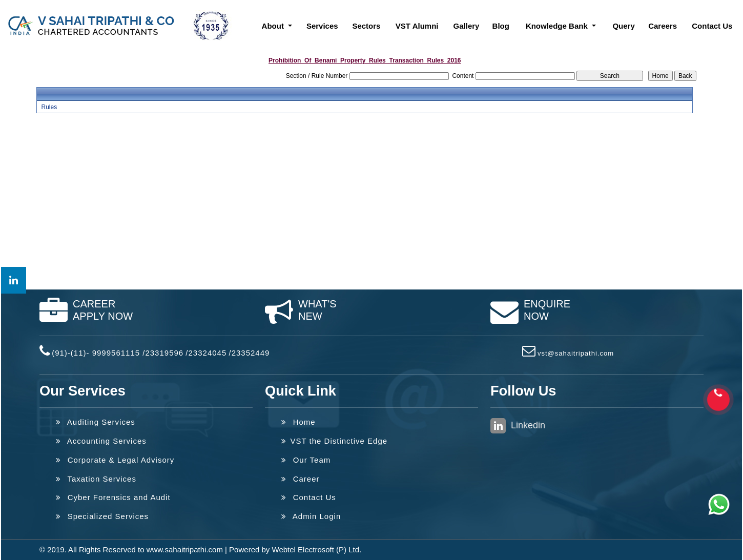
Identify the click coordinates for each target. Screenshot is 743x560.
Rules (49, 107)
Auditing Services (96, 422)
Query (623, 26)
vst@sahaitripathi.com (576, 353)
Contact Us (712, 26)
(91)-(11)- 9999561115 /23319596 (118, 353)
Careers (663, 26)
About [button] (274, 26)
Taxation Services (96, 479)
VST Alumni (417, 26)
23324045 (208, 353)
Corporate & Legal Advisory (115, 460)
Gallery (467, 26)
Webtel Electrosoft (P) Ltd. (317, 549)
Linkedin (518, 426)
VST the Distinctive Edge (334, 441)
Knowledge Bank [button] (558, 26)
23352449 (251, 353)
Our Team (306, 460)
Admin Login (311, 516)
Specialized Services (102, 516)
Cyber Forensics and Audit (113, 497)
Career (301, 479)
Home (298, 422)
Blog (501, 26)
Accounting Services (101, 441)
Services (322, 26)
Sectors (366, 26)
